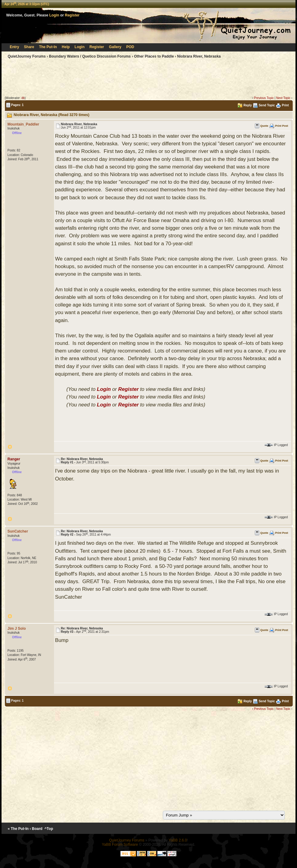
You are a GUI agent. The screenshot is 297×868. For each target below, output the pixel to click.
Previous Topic (264, 98)
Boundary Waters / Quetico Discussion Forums (90, 56)
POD (130, 47)
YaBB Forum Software (120, 845)
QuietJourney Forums (27, 56)
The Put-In (48, 47)
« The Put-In (18, 829)
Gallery (115, 47)
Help (66, 47)
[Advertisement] (148, 79)
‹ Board (36, 829)
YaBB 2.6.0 (178, 840)
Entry (14, 47)
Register (72, 15)
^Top (49, 829)
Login (54, 15)
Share (29, 47)
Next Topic (283, 98)
